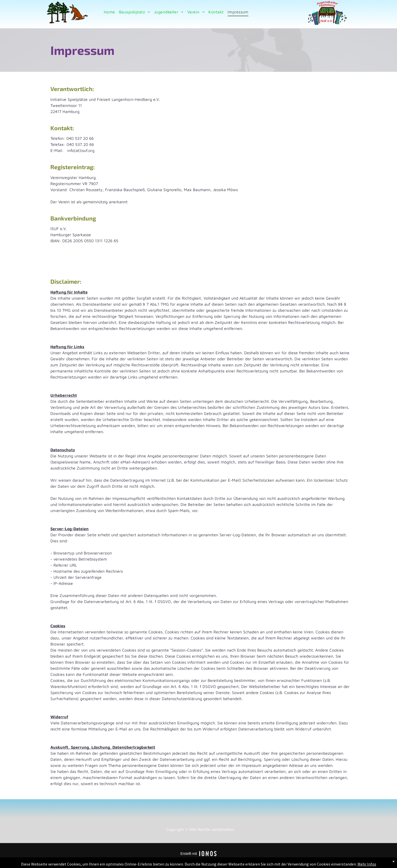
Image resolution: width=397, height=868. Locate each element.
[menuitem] (109, 12)
